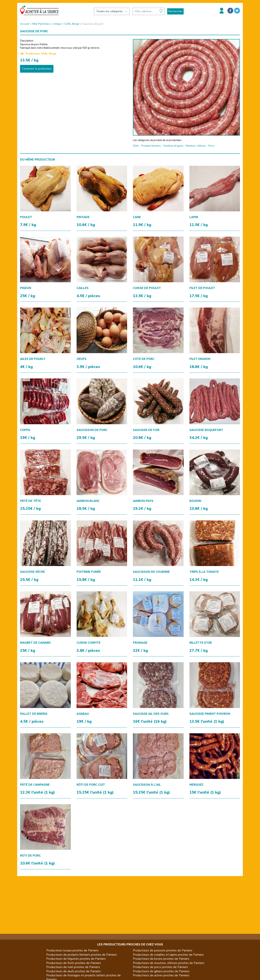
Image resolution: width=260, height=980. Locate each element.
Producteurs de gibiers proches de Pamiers (161, 971)
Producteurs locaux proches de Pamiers (72, 950)
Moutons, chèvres (196, 146)
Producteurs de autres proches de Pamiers (161, 975)
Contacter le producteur (37, 69)
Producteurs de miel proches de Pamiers (73, 967)
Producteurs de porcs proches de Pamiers (160, 967)
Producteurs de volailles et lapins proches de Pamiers (168, 955)
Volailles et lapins (173, 146)
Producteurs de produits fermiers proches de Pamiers (82, 955)
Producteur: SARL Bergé (38, 54)
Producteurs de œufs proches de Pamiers (74, 971)
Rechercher (175, 11)
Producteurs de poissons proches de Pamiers (163, 950)
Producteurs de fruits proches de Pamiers (74, 963)
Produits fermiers (151, 146)
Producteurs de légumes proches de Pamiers (76, 959)
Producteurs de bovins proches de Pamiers (161, 959)
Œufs (136, 146)
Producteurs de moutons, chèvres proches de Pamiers (169, 963)
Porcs (211, 146)
